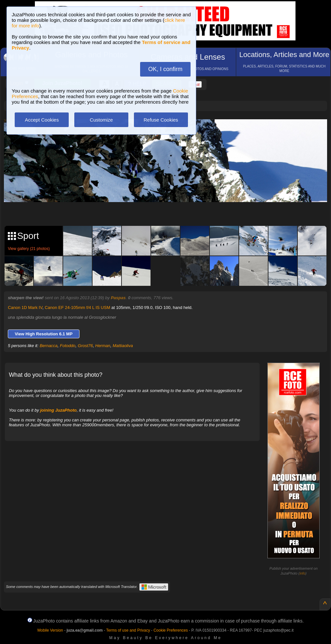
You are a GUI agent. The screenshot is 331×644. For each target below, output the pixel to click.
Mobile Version (50, 630)
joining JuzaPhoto (58, 410)
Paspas (118, 298)
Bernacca (49, 346)
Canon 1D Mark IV (25, 307)
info (303, 573)
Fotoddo (68, 346)
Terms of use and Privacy (128, 630)
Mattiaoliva (123, 346)
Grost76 (85, 346)
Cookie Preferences (171, 630)
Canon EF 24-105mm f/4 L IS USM (77, 307)
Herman (103, 346)
